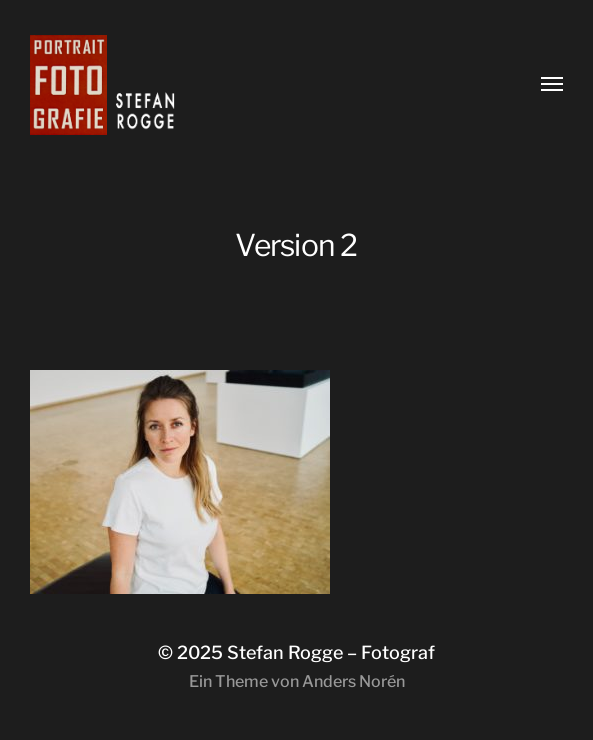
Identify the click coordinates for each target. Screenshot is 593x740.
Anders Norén (353, 681)
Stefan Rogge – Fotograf (331, 652)
